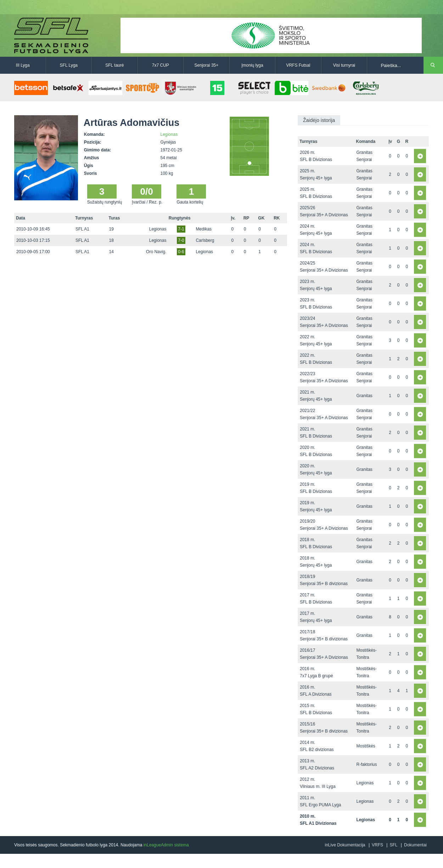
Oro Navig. (156, 252)
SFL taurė (114, 65)
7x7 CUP (161, 65)
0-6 (181, 252)
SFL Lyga (69, 65)
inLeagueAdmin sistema (166, 845)
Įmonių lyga (252, 65)
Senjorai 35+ (207, 65)
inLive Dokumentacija (345, 845)
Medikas (204, 229)
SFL (393, 845)
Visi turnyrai (344, 65)
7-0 (181, 240)
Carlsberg (205, 240)
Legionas (169, 134)
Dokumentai (415, 845)
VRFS (377, 845)
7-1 (181, 229)
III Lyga (23, 65)
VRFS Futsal (298, 65)
